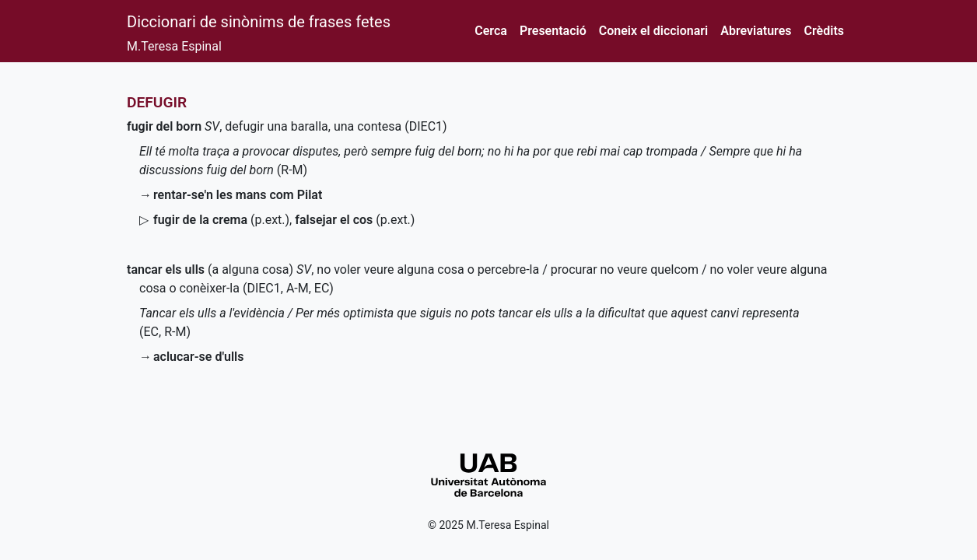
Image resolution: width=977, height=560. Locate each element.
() (221, 220)
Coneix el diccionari (654, 31)
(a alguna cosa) (210, 269)
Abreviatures (756, 31)
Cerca (491, 31)
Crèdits (824, 31)
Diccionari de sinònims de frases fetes (259, 22)
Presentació (553, 31)
